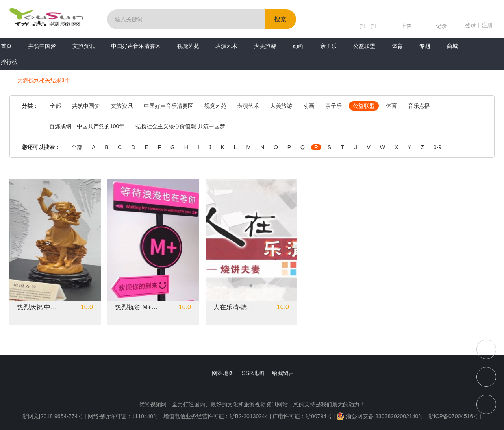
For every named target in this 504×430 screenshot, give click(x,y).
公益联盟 (364, 46)
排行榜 (9, 62)
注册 (487, 25)
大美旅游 (265, 46)
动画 (298, 46)
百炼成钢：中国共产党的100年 (87, 126)
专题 (425, 46)
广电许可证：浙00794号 (302, 416)
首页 (6, 46)
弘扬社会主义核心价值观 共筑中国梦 (180, 126)
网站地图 (223, 373)
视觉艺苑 (188, 46)
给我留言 (283, 373)
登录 (471, 25)
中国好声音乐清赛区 (136, 46)
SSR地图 (253, 373)
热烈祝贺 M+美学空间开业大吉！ (138, 307)
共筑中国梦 (42, 46)
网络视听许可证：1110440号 (124, 416)
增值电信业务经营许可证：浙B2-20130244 (216, 416)
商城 (452, 46)
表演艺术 (226, 46)
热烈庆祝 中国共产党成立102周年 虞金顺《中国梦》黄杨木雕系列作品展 (40, 307)
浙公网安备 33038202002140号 (380, 416)
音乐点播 (419, 106)
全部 (56, 106)
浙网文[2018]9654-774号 (53, 416)
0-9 (437, 147)
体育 (397, 46)
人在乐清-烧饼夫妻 (236, 307)
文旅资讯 (83, 46)
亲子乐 (328, 46)
